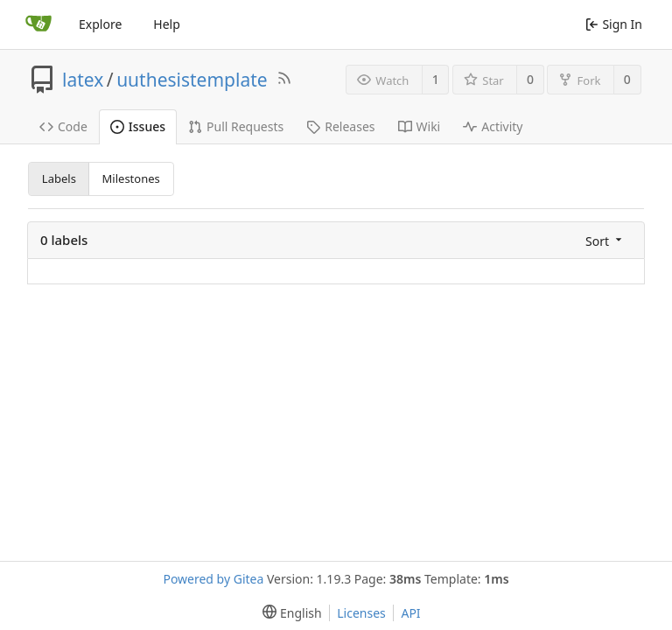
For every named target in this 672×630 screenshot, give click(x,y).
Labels (59, 178)
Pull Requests (236, 126)
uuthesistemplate (192, 80)
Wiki (420, 126)
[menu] (602, 240)
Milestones (131, 178)
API (410, 613)
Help (167, 24)
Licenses (361, 613)
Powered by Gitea (213, 579)
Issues (138, 126)
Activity (493, 126)
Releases (340, 126)
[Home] (38, 24)
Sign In (614, 24)
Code (63, 126)
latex (83, 80)
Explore (100, 24)
